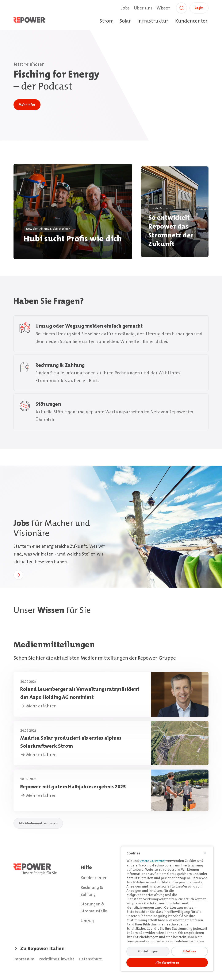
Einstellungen (148, 951)
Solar (125, 21)
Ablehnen (189, 951)
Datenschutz (98, 959)
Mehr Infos (27, 105)
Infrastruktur (153, 21)
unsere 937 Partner (153, 861)
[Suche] (181, 8)
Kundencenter (191, 21)
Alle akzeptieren (167, 963)
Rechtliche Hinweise (61, 959)
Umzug (88, 920)
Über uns (143, 8)
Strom (106, 21)
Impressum (25, 959)
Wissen (164, 8)
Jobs (125, 8)
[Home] (34, 21)
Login (199, 8)
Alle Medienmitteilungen (38, 826)
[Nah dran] (207, 853)
